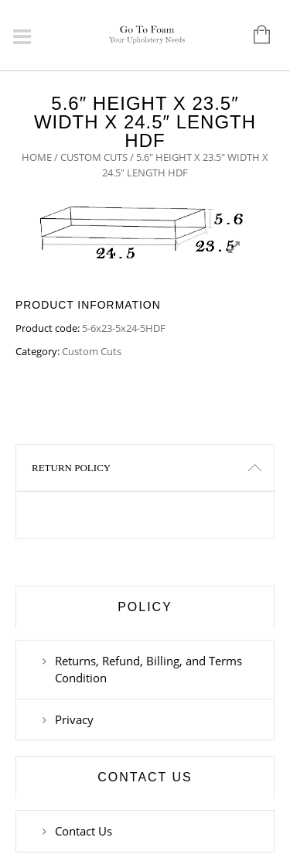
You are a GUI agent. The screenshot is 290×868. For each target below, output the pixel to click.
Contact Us (84, 831)
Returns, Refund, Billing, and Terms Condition (148, 669)
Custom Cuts (94, 157)
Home (37, 157)
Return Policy (71, 468)
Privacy (74, 719)
